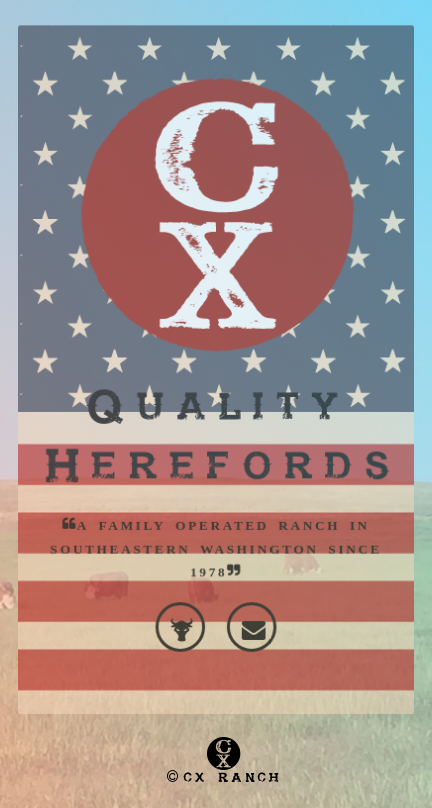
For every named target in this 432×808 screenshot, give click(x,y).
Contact (248, 608)
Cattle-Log (183, 608)
